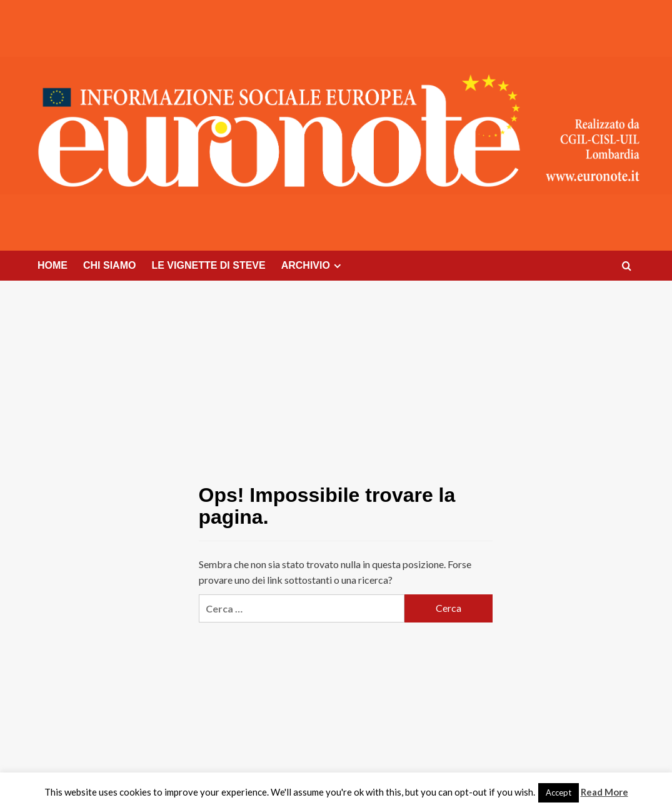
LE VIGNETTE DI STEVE (208, 265)
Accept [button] (559, 792)
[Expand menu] (337, 266)
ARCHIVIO (313, 266)
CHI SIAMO (109, 265)
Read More (604, 792)
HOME (53, 265)
